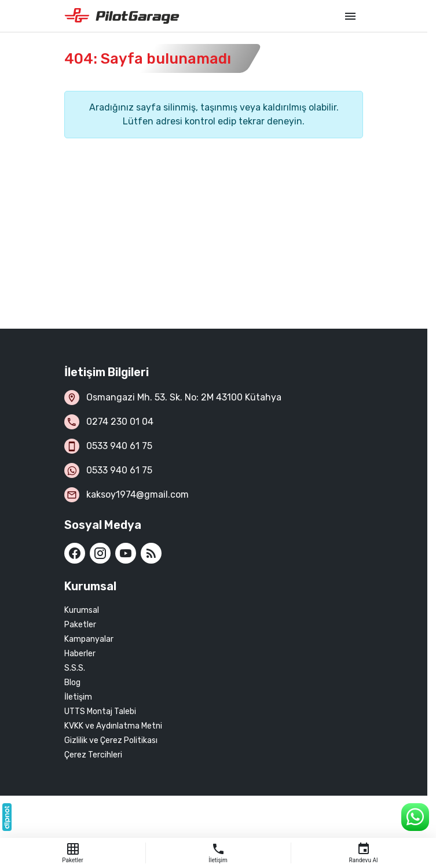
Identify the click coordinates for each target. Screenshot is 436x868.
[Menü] (350, 16)
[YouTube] (126, 553)
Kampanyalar (89, 639)
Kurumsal (82, 610)
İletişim (78, 697)
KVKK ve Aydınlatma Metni (113, 726)
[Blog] (151, 553)
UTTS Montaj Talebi (100, 711)
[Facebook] (75, 553)
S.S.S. (75, 668)
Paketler (80, 625)
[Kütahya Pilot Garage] (199, 16)
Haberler (80, 654)
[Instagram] (100, 553)
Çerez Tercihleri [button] (93, 755)
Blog (72, 683)
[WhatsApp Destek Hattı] (415, 817)
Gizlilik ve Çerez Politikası (111, 740)
